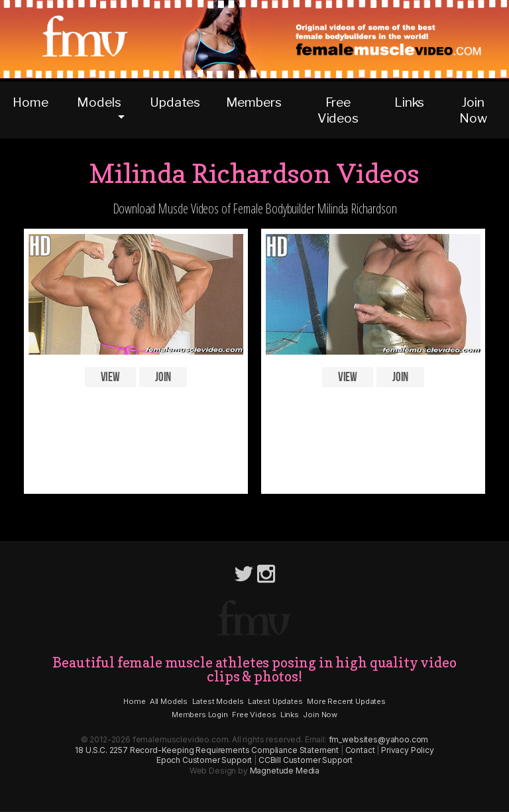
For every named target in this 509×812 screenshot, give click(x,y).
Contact (360, 750)
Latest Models (218, 701)
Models (99, 102)
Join (163, 377)
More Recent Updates (346, 701)
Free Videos (338, 110)
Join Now (473, 110)
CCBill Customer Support (306, 760)
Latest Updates (275, 701)
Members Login (200, 715)
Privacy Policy (408, 750)
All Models (169, 701)
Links (409, 102)
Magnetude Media (285, 771)
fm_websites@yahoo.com (379, 739)
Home (30, 102)
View (110, 377)
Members (254, 102)
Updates (175, 102)
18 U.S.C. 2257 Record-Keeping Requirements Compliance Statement (207, 750)
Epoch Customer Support (204, 760)
